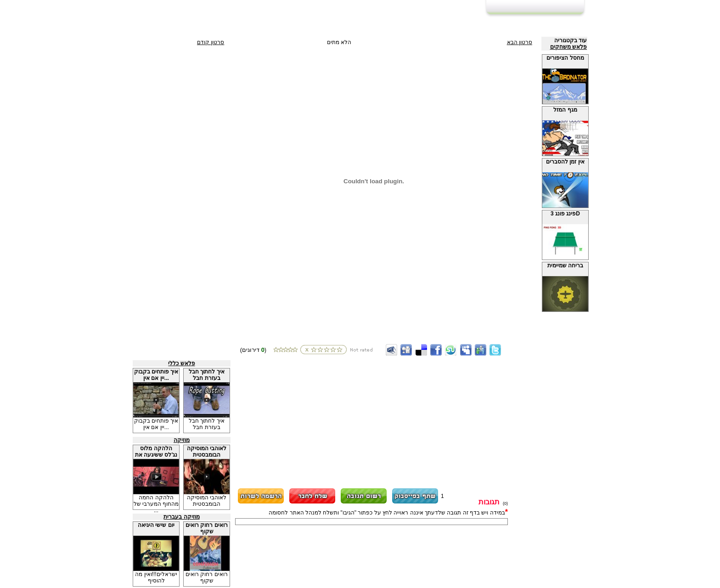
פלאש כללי (181, 363)
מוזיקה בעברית (181, 517)
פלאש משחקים (568, 47)
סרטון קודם (211, 42)
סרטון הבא (520, 42)
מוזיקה (182, 440)
